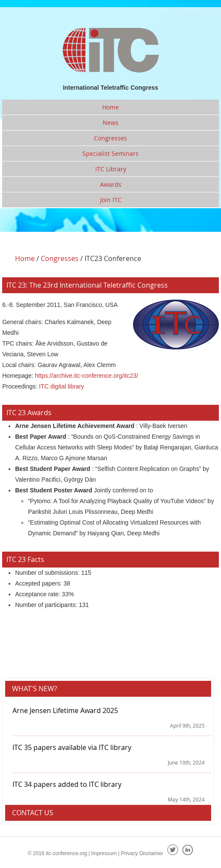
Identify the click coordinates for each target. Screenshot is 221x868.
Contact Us (33, 813)
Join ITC (111, 200)
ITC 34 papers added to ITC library (67, 784)
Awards (111, 184)
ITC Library (111, 169)
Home (110, 107)
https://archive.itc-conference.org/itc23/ (86, 376)
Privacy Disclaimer (142, 853)
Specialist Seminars (110, 153)
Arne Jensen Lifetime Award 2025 (65, 710)
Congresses (110, 138)
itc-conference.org (67, 853)
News (110, 123)
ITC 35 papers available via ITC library (72, 747)
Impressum (104, 853)
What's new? (35, 689)
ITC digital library (62, 386)
